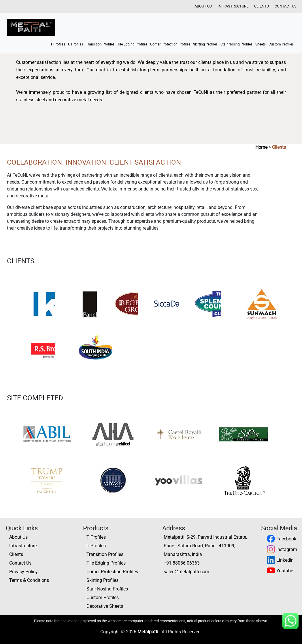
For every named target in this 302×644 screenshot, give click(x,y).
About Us (203, 6)
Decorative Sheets (105, 606)
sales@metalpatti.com (186, 572)
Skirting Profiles (205, 44)
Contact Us (286, 6)
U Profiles (75, 44)
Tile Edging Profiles (132, 44)
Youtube (280, 571)
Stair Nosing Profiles (236, 44)
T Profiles (58, 44)
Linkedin (280, 560)
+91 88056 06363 (182, 563)
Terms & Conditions (29, 580)
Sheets (261, 44)
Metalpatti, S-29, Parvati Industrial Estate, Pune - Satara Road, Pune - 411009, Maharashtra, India (205, 546)
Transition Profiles (100, 44)
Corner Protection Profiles (170, 44)
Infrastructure (233, 6)
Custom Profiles (281, 44)
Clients (262, 6)
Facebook (281, 539)
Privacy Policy (23, 572)
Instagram (282, 549)
